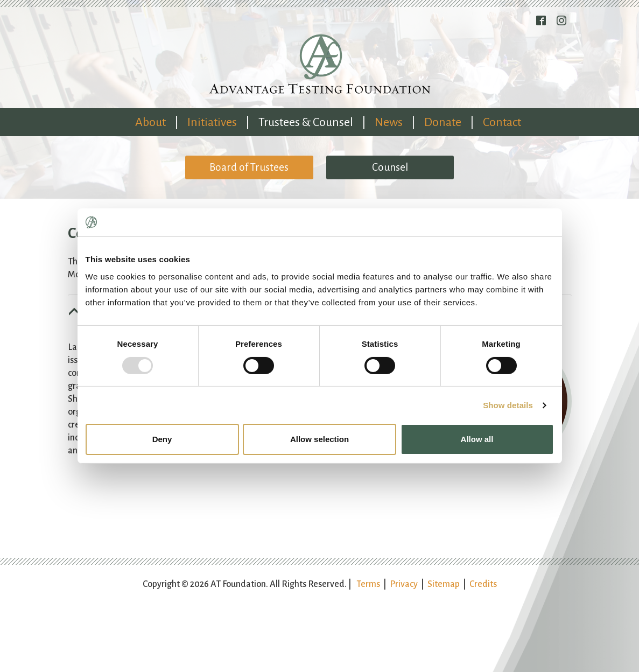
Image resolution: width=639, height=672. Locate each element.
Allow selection (319, 439)
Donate (443, 122)
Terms (368, 584)
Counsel (390, 167)
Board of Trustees (249, 167)
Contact (502, 122)
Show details (508, 405)
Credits (483, 584)
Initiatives (212, 122)
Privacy (404, 584)
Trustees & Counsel (306, 122)
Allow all (477, 439)
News (389, 122)
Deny (162, 439)
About (150, 122)
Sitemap (444, 584)
